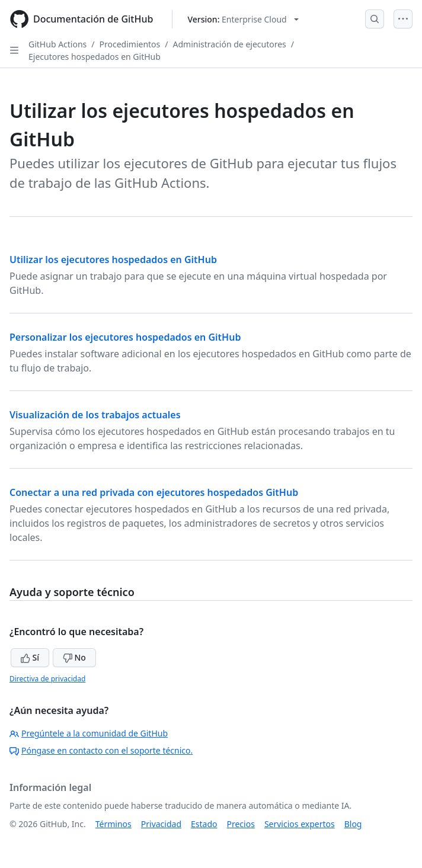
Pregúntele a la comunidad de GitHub (89, 733)
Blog (353, 824)
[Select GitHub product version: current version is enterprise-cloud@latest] (243, 19)
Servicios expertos (300, 824)
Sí (30, 657)
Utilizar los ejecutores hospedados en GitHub (113, 260)
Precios (241, 824)
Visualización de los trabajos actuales (95, 415)
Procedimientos (130, 44)
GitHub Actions (57, 44)
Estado (204, 824)
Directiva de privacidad (47, 679)
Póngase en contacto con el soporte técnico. (101, 750)
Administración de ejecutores (230, 44)
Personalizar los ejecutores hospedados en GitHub (125, 337)
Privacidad (161, 824)
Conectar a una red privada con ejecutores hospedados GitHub (154, 492)
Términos (114, 824)
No (74, 657)
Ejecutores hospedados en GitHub (95, 57)
